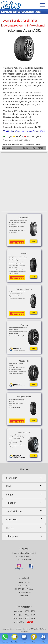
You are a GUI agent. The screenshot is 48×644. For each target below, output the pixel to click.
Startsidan (24, 478)
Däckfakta (24, 520)
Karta (24, 182)
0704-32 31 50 (24, 586)
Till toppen (24, 537)
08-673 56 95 (24, 583)
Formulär (24, 596)
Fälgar (24, 495)
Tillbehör (24, 503)
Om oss (24, 528)
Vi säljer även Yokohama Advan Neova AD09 (24, 131)
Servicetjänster (24, 511)
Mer (33, 241)
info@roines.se (24, 593)
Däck (24, 486)
